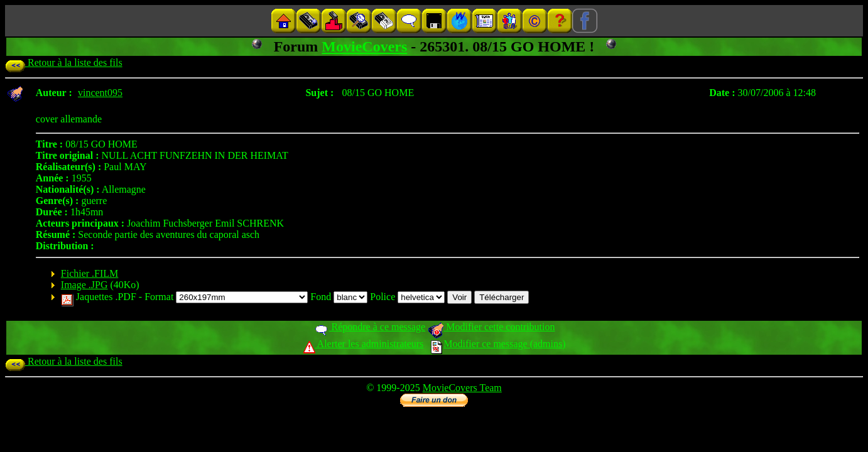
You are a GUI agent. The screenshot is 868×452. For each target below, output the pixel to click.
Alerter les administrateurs (363, 344)
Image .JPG (84, 285)
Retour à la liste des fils (64, 62)
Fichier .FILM (90, 273)
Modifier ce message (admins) (498, 344)
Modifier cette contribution (491, 327)
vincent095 (100, 93)
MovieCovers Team (462, 388)
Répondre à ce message (370, 327)
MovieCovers (364, 46)
